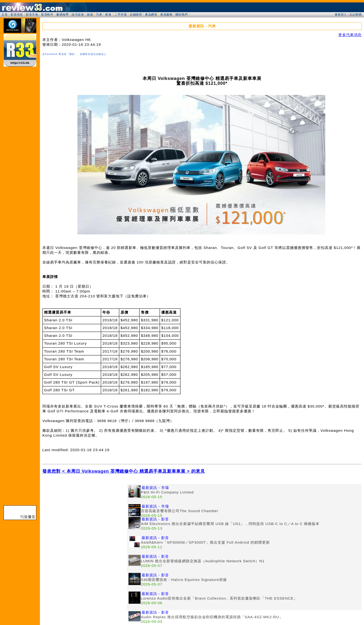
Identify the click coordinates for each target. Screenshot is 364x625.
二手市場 (121, 15)
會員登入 (341, 15)
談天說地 (78, 15)
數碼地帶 (62, 15)
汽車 (99, 15)
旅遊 (90, 15)
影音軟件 (47, 15)
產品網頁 (151, 15)
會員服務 (166, 15)
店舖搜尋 (136, 15)
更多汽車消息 (350, 35)
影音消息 (17, 15)
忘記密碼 (356, 15)
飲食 (108, 15)
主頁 (4, 15)
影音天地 (32, 15)
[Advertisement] (85, 518)
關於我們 (182, 15)
